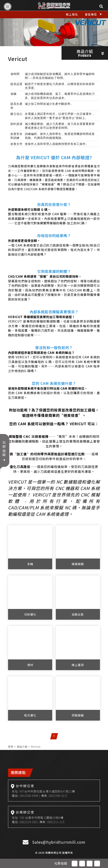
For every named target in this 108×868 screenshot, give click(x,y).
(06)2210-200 (28, 822)
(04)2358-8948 (29, 796)
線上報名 (72, 14)
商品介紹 (22, 747)
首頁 (11, 747)
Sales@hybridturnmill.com (59, 842)
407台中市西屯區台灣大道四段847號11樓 (47, 791)
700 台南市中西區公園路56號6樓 (41, 818)
